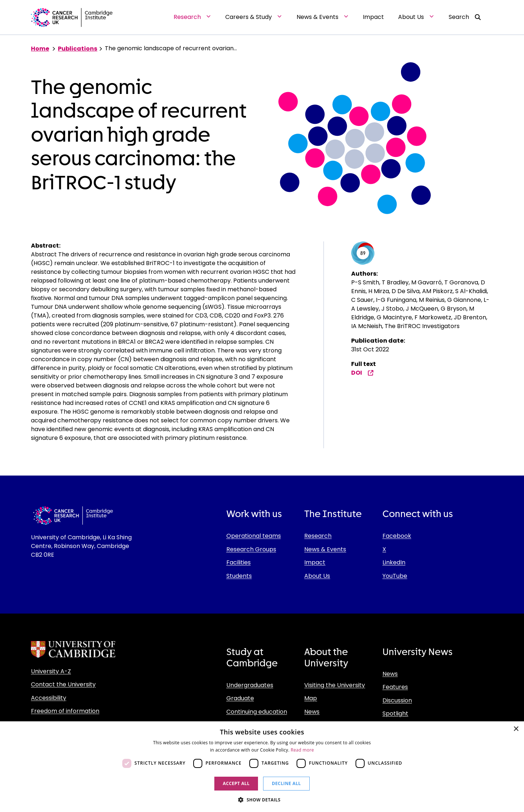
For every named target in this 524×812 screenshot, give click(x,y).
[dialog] (262, 767)
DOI (362, 373)
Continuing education (257, 712)
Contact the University (63, 684)
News (312, 712)
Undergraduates (250, 685)
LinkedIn (394, 562)
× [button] (516, 729)
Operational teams (254, 536)
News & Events (325, 549)
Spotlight (395, 714)
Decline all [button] (286, 783)
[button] (262, 800)
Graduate (240, 698)
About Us (317, 576)
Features (395, 687)
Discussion (397, 700)
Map (311, 698)
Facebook (397, 536)
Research (318, 536)
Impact (315, 562)
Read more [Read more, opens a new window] (302, 750)
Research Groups (251, 549)
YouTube (395, 576)
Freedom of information (65, 711)
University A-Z (51, 671)
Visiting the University (335, 685)
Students (239, 576)
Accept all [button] (236, 783)
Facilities (239, 562)
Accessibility (49, 698)
